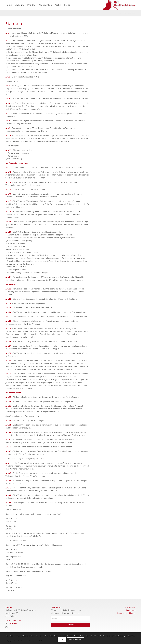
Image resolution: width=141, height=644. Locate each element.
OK (62, 640)
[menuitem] (9, 5)
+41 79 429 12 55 (14, 620)
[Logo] (119, 5)
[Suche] (73, 5)
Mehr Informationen (76, 640)
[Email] (70, 618)
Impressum (131, 610)
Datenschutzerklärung (126, 613)
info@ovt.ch (12, 623)
